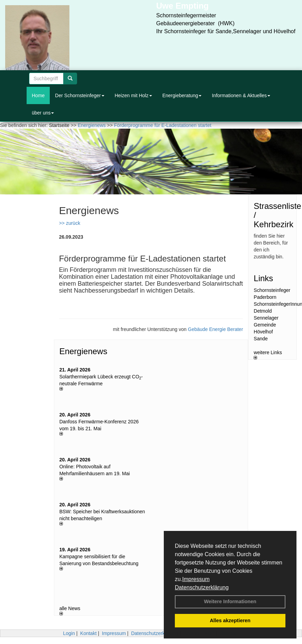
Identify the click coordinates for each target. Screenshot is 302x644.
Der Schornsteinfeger (79, 95)
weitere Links (268, 355)
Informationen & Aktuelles (241, 95)
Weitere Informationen (230, 601)
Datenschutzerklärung (202, 587)
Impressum (196, 579)
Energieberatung (182, 95)
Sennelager (266, 318)
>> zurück (70, 223)
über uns (43, 113)
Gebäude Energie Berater (216, 329)
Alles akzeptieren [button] (230, 620)
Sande (261, 339)
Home (38, 95)
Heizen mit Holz (133, 95)
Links (263, 278)
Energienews (83, 351)
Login (69, 633)
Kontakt (88, 633)
